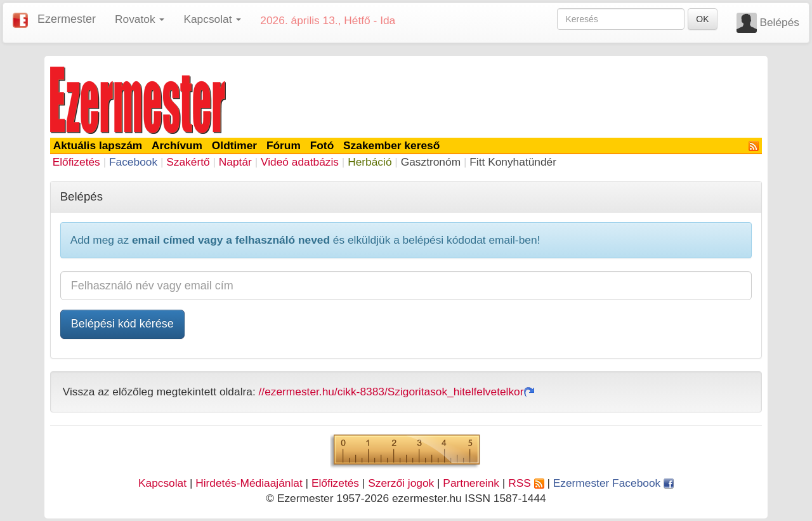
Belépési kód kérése (122, 324)
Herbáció (370, 162)
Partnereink (471, 483)
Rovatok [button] (140, 19)
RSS (526, 483)
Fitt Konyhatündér (513, 162)
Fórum (284, 145)
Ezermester (67, 19)
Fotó (322, 145)
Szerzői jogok (401, 483)
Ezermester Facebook (613, 483)
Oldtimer (234, 145)
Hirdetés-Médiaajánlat (249, 483)
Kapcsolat (162, 483)
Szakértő (188, 162)
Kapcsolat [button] (212, 19)
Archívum (177, 145)
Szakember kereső (391, 145)
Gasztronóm (431, 162)
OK (702, 19)
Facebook (133, 162)
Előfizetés (76, 162)
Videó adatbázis (300, 162)
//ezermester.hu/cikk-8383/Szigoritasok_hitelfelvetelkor (396, 392)
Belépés (779, 22)
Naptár (235, 162)
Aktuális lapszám (98, 145)
